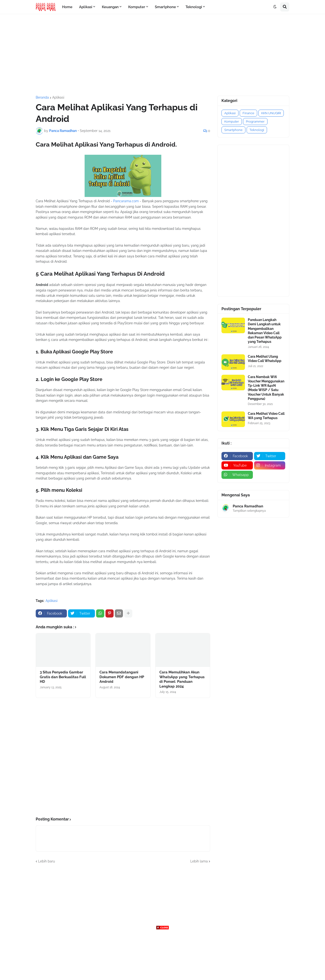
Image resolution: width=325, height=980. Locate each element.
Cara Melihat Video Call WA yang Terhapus (266, 416)
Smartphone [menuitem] (165, 7)
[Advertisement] (162, 55)
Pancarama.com (126, 201)
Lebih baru (46, 861)
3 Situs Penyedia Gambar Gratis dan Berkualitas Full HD (63, 677)
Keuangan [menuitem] (110, 7)
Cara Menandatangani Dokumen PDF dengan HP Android (122, 677)
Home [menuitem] (67, 7)
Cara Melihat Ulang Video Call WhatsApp (265, 359)
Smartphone (233, 130)
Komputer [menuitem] (137, 7)
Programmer (255, 122)
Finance (248, 113)
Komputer (232, 122)
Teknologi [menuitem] (194, 7)
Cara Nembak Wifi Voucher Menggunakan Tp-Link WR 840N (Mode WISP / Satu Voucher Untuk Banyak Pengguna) (266, 388)
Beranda (42, 97)
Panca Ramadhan (248, 506)
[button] (275, 7)
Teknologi (257, 130)
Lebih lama (199, 861)
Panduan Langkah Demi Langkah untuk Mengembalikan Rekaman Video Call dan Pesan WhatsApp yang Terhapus (265, 331)
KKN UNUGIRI (271, 113)
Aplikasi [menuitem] (86, 7)
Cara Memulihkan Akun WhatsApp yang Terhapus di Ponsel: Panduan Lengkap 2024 (182, 679)
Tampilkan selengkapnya (249, 511)
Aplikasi (58, 97)
